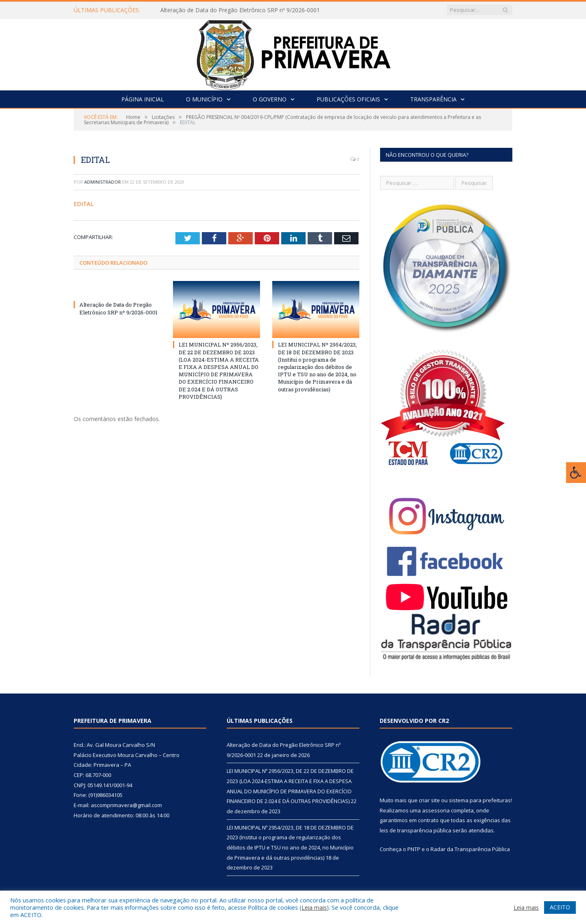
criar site (429, 800)
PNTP (414, 849)
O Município (204, 99)
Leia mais (314, 907)
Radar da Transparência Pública (470, 849)
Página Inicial (143, 99)
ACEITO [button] (560, 907)
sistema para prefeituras (480, 800)
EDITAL (84, 204)
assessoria (436, 810)
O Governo (270, 99)
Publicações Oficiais (348, 99)
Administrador (103, 182)
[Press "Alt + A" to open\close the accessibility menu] (576, 473)
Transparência (433, 99)
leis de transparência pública (415, 830)
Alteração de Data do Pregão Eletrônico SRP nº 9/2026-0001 (240, 10)
